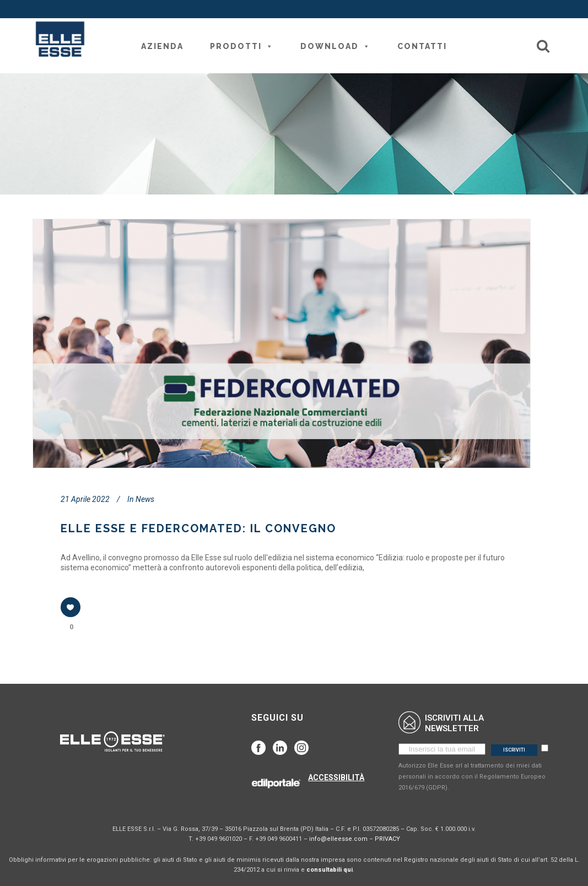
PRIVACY (387, 839)
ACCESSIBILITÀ (336, 777)
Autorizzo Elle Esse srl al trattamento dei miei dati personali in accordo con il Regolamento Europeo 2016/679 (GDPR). (472, 777)
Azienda (162, 46)
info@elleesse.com (338, 839)
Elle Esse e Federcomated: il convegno (198, 528)
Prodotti (242, 47)
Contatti (422, 46)
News (145, 499)
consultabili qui (330, 870)
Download (336, 47)
